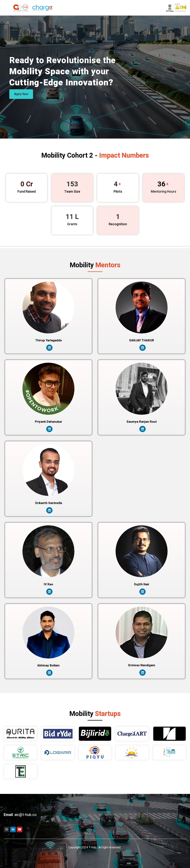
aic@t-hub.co (26, 815)
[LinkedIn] (49, 348)
